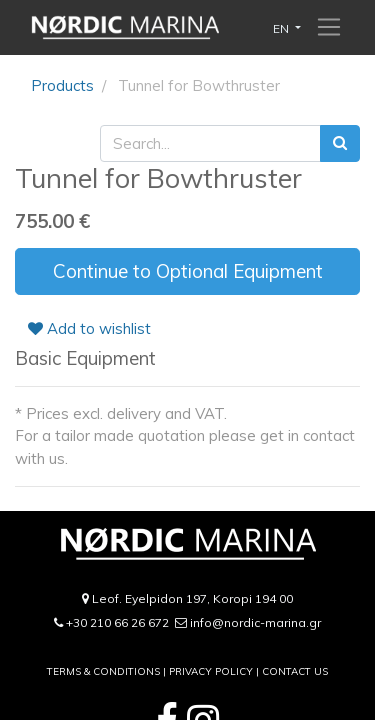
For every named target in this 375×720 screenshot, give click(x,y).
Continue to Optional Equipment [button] (188, 271)
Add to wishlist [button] (89, 328)
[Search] (340, 143)
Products (62, 85)
